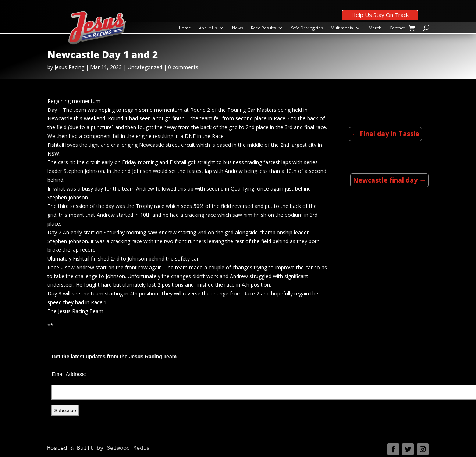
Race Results (263, 28)
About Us (208, 28)
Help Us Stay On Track (380, 15)
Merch (375, 28)
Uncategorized (145, 67)
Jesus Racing (69, 67)
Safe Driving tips (307, 28)
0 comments (183, 67)
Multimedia (342, 28)
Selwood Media (129, 448)
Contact (397, 28)
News (237, 28)
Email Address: (69, 374)
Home (185, 28)
